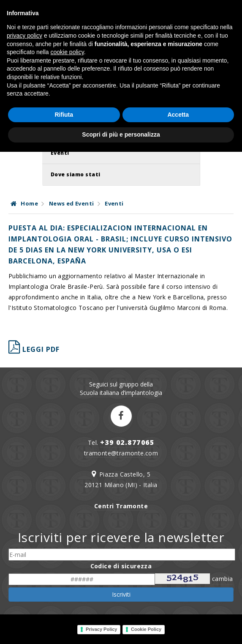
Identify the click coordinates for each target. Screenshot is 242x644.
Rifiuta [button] (64, 607)
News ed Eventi (72, 203)
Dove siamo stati (76, 174)
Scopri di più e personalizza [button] (121, 627)
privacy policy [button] (24, 528)
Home (24, 203)
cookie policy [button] (67, 544)
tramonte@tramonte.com (121, 453)
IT (227, 21)
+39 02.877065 (127, 442)
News (59, 131)
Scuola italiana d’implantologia (121, 393)
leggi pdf (34, 349)
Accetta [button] (178, 607)
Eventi (60, 153)
